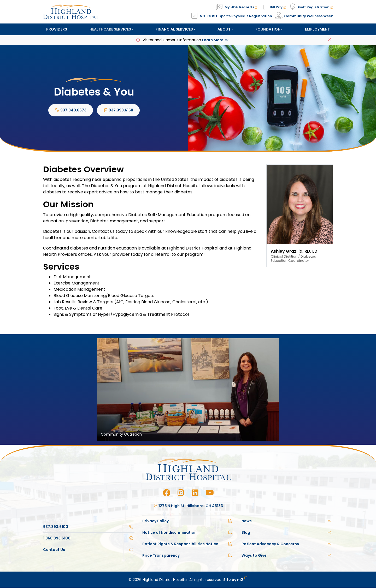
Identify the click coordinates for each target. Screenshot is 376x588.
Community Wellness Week (309, 16)
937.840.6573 (71, 110)
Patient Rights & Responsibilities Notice (188, 544)
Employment (317, 29)
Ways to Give (287, 556)
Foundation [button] (268, 29)
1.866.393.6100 (89, 538)
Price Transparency (188, 556)
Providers (57, 29)
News (287, 521)
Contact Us (89, 550)
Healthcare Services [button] (110, 29)
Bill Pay (278, 7)
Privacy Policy (188, 521)
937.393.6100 (89, 527)
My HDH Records (241, 7)
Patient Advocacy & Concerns (287, 544)
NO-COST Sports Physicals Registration (236, 16)
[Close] (329, 40)
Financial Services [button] (174, 29)
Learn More (216, 40)
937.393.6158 (118, 110)
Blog (287, 533)
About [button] (224, 29)
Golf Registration (315, 7)
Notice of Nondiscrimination (188, 533)
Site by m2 (235, 580)
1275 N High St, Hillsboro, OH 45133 (188, 506)
